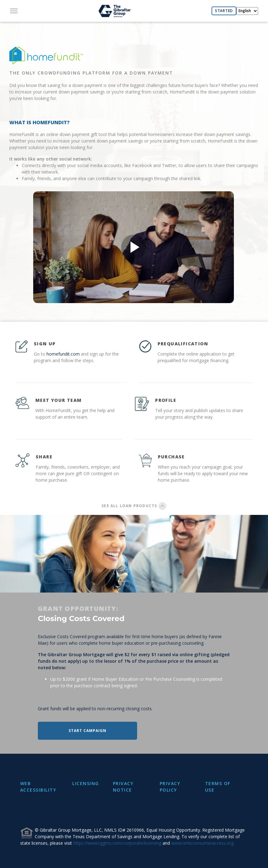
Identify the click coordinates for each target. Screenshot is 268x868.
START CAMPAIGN (87, 731)
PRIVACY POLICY (170, 787)
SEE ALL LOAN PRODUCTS (134, 506)
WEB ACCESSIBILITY (38, 787)
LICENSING (86, 783)
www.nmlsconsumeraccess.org (202, 843)
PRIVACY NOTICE (123, 787)
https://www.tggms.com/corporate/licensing (117, 843)
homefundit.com (63, 354)
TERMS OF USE (218, 787)
